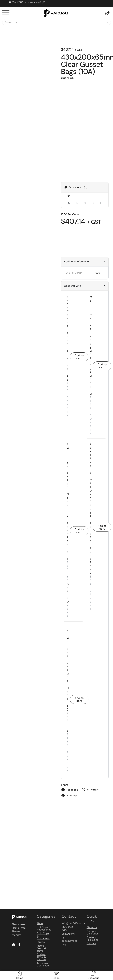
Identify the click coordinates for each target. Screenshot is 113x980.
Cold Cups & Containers (43, 936)
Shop (40, 923)
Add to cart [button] (79, 357)
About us (92, 927)
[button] (107, 13)
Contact (91, 943)
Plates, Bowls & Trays (41, 948)
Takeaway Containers (43, 964)
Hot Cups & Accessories (44, 928)
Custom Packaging (92, 939)
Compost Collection (93, 932)
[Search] (107, 22)
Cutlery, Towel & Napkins (41, 957)
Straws (41, 942)
